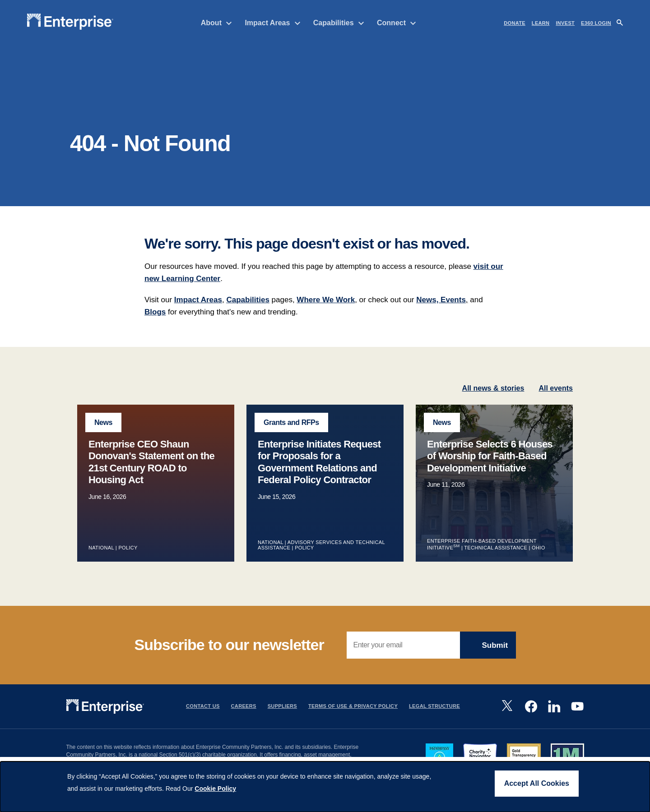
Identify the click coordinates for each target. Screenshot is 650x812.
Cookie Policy (215, 789)
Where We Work (326, 310)
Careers (244, 717)
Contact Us (203, 717)
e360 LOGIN (596, 23)
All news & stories (493, 399)
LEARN (541, 23)
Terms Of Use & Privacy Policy (353, 717)
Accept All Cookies (537, 783)
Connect (397, 23)
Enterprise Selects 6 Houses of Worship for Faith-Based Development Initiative (490, 466)
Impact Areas (272, 23)
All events (556, 399)
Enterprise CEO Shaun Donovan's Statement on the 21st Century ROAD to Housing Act (151, 472)
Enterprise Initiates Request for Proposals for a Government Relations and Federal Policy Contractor (319, 472)
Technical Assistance (496, 558)
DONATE (515, 23)
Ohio (538, 558)
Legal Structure (434, 717)
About (217, 23)
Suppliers (282, 717)
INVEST (565, 23)
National (101, 558)
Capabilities (339, 23)
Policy (128, 558)
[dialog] (325, 787)
